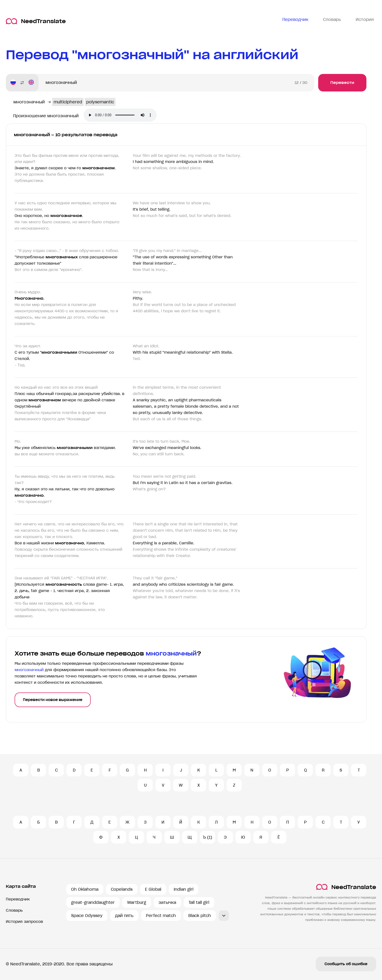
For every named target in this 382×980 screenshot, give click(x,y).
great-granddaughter (93, 902)
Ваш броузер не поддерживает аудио (120, 115)
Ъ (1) (207, 837)
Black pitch (200, 916)
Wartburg (137, 902)
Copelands (122, 889)
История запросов (24, 922)
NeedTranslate (36, 21)
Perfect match (161, 916)
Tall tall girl (199, 902)
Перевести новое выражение (53, 700)
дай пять (124, 916)
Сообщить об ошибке (346, 964)
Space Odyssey (87, 916)
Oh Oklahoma (85, 889)
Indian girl (184, 889)
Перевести (342, 83)
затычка (167, 902)
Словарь (14, 910)
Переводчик (18, 899)
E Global (153, 889)
